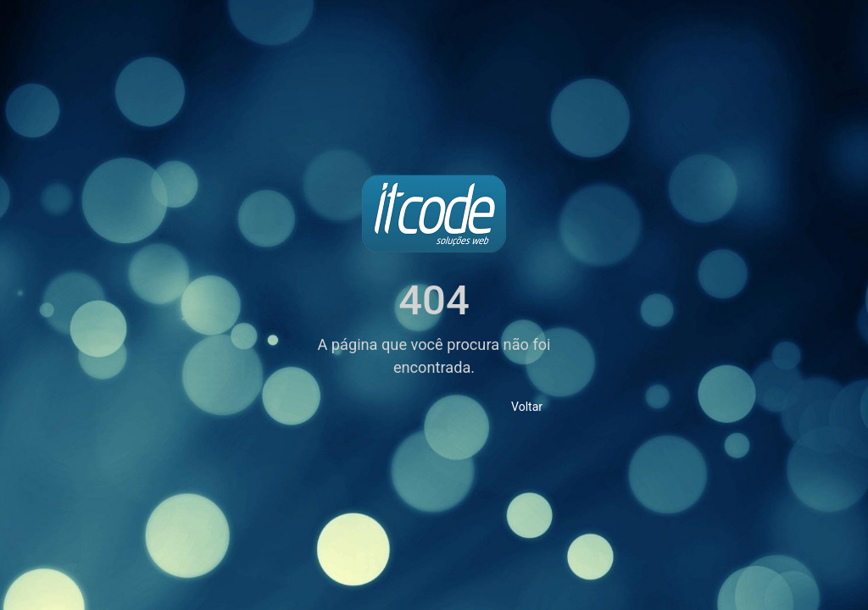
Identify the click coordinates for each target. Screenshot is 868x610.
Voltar (527, 407)
